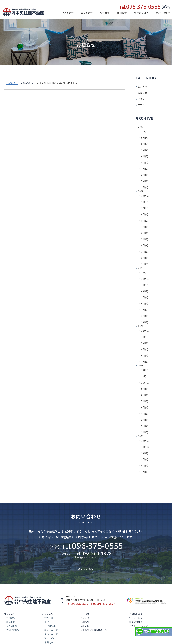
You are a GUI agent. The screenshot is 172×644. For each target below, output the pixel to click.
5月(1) (144, 239)
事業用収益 (50, 642)
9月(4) (144, 138)
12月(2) (144, 273)
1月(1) (144, 322)
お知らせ (142, 93)
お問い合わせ (163, 13)
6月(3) (144, 156)
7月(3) (144, 401)
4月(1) (144, 362)
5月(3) (144, 466)
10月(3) (144, 447)
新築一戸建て (51, 630)
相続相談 (11, 622)
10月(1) (144, 132)
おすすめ (142, 87)
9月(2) (144, 453)
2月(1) (144, 181)
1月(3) (144, 187)
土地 (47, 622)
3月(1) (144, 175)
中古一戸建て (51, 634)
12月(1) (144, 331)
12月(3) (144, 196)
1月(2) (144, 432)
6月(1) (144, 233)
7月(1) (144, 227)
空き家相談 (12, 626)
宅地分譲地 (50, 626)
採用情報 (122, 13)
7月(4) (144, 150)
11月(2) (144, 376)
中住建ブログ (136, 618)
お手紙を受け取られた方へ (94, 630)
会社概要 (105, 13)
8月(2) (144, 144)
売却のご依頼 (13, 630)
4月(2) (144, 169)
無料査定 (11, 618)
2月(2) (144, 426)
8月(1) (144, 395)
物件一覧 (49, 618)
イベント (142, 99)
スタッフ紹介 (87, 618)
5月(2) (144, 163)
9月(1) (144, 214)
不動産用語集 (136, 614)
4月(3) (144, 245)
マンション (49, 638)
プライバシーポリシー (140, 626)
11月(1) (144, 202)
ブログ (141, 105)
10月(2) (144, 285)
